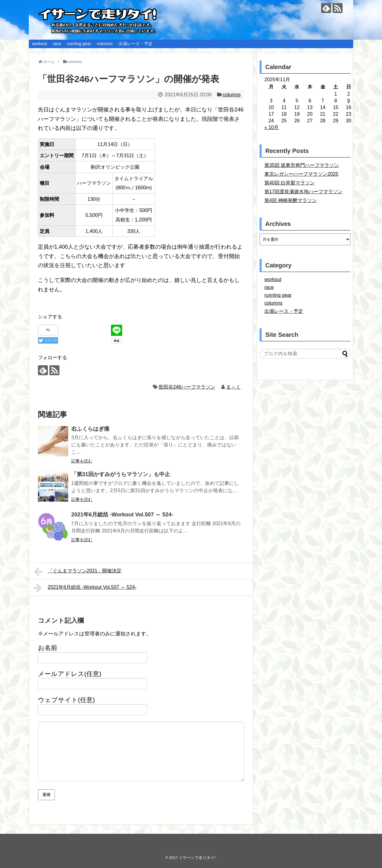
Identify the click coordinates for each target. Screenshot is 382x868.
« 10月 (271, 127)
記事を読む (82, 461)
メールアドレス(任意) (70, 674)
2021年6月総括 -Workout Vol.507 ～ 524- (122, 515)
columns (105, 44)
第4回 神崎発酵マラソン (291, 200)
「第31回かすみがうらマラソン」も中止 (121, 474)
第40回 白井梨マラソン (290, 183)
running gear (79, 44)
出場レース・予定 (136, 44)
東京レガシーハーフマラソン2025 (301, 174)
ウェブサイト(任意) (66, 700)
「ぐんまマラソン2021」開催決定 (78, 571)
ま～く (233, 387)
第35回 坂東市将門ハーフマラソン (302, 165)
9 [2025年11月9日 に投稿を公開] (348, 101)
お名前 (48, 648)
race (57, 44)
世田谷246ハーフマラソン (187, 387)
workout (40, 44)
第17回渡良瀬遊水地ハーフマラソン (303, 192)
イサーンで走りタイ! (197, 858)
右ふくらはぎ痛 (90, 429)
